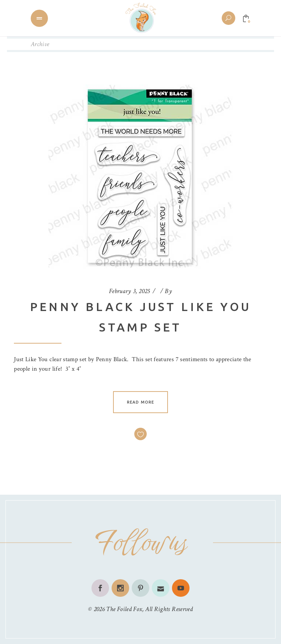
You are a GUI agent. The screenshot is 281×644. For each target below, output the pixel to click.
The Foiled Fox (124, 609)
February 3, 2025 (130, 291)
